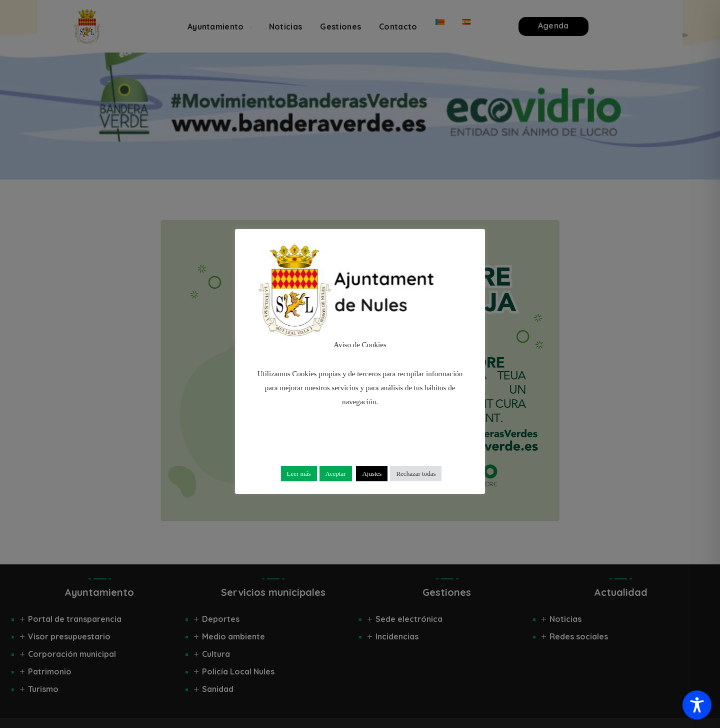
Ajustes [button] (372, 474)
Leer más (299, 474)
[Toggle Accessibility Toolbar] (697, 705)
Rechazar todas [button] (416, 474)
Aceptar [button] (336, 474)
